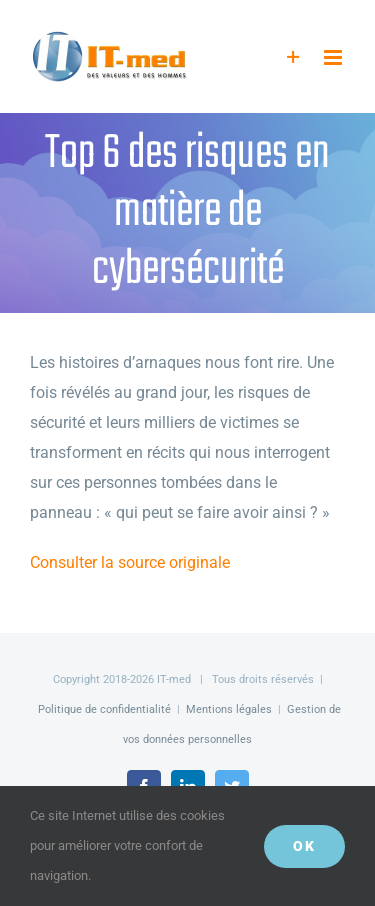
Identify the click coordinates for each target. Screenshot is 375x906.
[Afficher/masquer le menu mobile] (334, 57)
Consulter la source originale (130, 562)
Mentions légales (229, 709)
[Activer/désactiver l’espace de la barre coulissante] (293, 57)
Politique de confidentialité (104, 709)
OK (304, 846)
